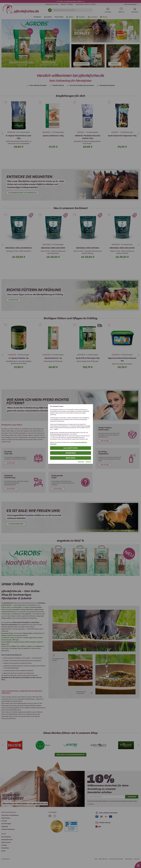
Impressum (53, 444)
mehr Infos (71, 458)
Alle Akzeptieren (70, 448)
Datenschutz (81, 462)
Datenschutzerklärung (81, 442)
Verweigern (71, 453)
